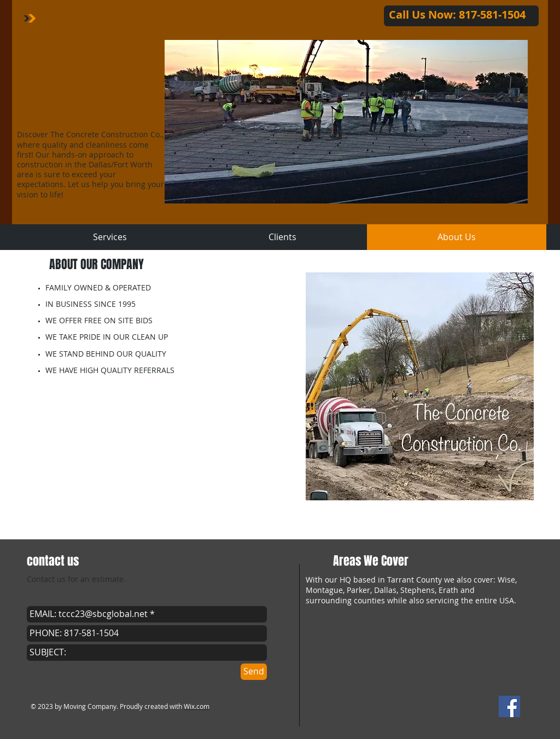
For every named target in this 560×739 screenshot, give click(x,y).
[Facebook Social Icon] (509, 706)
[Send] (254, 672)
